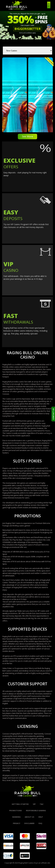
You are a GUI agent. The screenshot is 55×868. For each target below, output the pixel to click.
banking (16, 817)
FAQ (40, 823)
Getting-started (20, 804)
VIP (34, 804)
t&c (42, 804)
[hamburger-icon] (49, 5)
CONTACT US (53, 414)
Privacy (17, 823)
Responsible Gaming (36, 811)
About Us (29, 817)
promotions (16, 811)
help (41, 817)
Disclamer (29, 823)
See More (28, 136)
